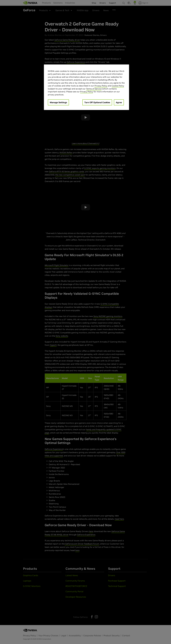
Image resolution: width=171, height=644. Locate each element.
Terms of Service (94, 89)
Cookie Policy (118, 86)
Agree (119, 102)
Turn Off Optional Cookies (97, 102)
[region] (86, 87)
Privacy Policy (101, 86)
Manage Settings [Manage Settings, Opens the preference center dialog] (58, 102)
